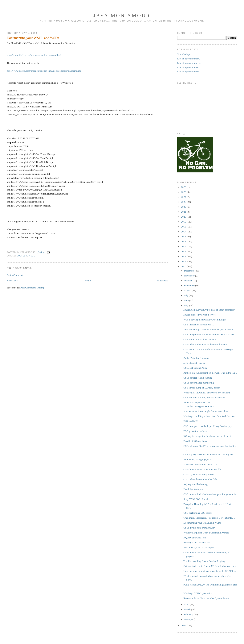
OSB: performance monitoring (199, 383)
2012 (184, 256)
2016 (184, 237)
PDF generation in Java (195, 431)
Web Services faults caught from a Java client (206, 411)
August (188, 290)
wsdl (32, 256)
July (187, 295)
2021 (184, 212)
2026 (184, 187)
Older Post (162, 281)
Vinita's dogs (184, 54)
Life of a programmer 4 (189, 63)
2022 (184, 207)
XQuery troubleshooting (195, 484)
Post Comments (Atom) (32, 288)
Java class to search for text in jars (200, 464)
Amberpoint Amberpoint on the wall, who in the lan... (210, 373)
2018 (184, 227)
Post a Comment (15, 275)
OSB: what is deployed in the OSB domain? (205, 344)
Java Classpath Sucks (194, 363)
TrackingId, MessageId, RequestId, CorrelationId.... (209, 518)
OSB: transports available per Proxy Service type (208, 426)
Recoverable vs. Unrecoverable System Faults (206, 598)
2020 (184, 217)
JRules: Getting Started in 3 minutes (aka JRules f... (209, 330)
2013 (184, 251)
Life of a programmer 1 (189, 72)
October (188, 281)
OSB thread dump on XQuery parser (201, 388)
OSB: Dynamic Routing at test (199, 474)
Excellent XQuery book (195, 441)
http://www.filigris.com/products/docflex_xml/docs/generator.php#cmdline (44, 71)
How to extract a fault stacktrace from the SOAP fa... (210, 571)
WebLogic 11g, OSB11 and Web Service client (207, 393)
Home (88, 281)
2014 (184, 246)
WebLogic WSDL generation (198, 593)
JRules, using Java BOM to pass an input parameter (209, 310)
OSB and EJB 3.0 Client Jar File (199, 339)
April (187, 604)
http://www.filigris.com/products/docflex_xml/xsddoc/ (34, 55)
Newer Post (12, 281)
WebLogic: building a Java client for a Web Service (209, 416)
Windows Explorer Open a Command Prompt (206, 533)
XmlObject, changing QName (198, 459)
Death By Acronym (193, 489)
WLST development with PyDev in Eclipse (205, 320)
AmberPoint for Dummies (196, 358)
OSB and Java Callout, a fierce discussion (204, 398)
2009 (184, 625)
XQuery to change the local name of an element (207, 436)
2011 (184, 261)
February (189, 614)
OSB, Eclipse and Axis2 (195, 368)
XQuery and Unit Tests (195, 538)
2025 (184, 192)
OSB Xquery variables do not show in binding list (208, 455)
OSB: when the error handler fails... (201, 479)
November (190, 276)
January (188, 619)
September (190, 286)
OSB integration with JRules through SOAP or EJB (209, 334)
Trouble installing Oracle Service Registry (204, 561)
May (187, 305)
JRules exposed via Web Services (200, 315)
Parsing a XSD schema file (197, 543)
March (188, 609)
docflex (22, 256)
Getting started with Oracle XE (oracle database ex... (209, 566)
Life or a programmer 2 (189, 59)
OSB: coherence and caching (198, 378)
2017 (184, 232)
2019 (184, 222)
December (190, 271)
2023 (184, 202)
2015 (184, 242)
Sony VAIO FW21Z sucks (196, 499)
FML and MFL (191, 421)
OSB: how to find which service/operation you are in (210, 494)
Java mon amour (122, 16)
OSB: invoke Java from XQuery (199, 528)
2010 (184, 266)
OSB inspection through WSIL (199, 325)
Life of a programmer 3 (189, 67)
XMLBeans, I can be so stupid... (199, 547)
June (187, 300)
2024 (184, 197)
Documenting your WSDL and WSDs (33, 38)
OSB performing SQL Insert (197, 513)
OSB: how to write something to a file (202, 469)
